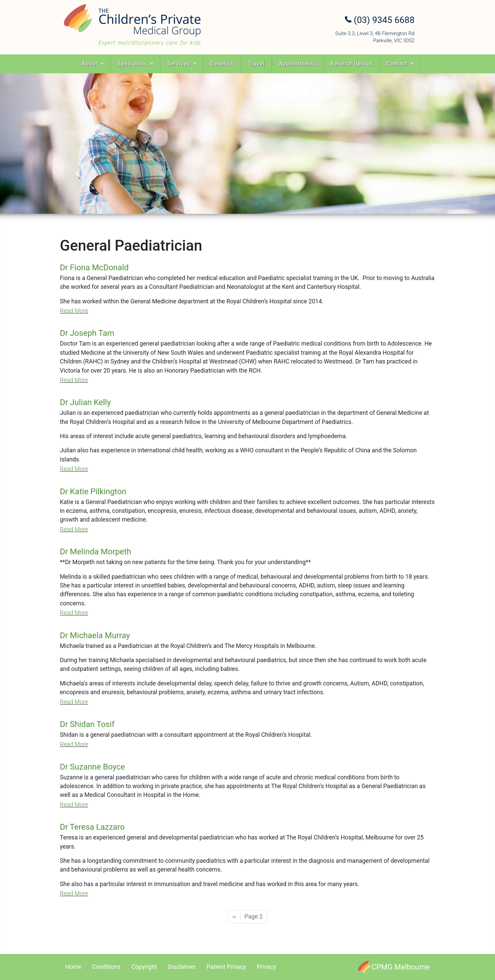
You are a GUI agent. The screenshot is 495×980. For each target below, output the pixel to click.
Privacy (266, 967)
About (91, 64)
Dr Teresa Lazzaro (92, 827)
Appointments (298, 64)
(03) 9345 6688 (380, 20)
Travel (256, 64)
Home (73, 967)
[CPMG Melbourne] (394, 967)
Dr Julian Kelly (85, 402)
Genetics (222, 64)
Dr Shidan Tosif (87, 724)
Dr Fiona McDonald (94, 268)
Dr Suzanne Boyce (92, 767)
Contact (398, 64)
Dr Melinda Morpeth (96, 552)
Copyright (144, 967)
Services (180, 64)
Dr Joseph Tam (87, 333)
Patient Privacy (226, 967)
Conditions (106, 967)
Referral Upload (352, 64)
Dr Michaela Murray (95, 635)
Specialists (133, 64)
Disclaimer (182, 967)
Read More (74, 311)
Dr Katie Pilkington (93, 492)
